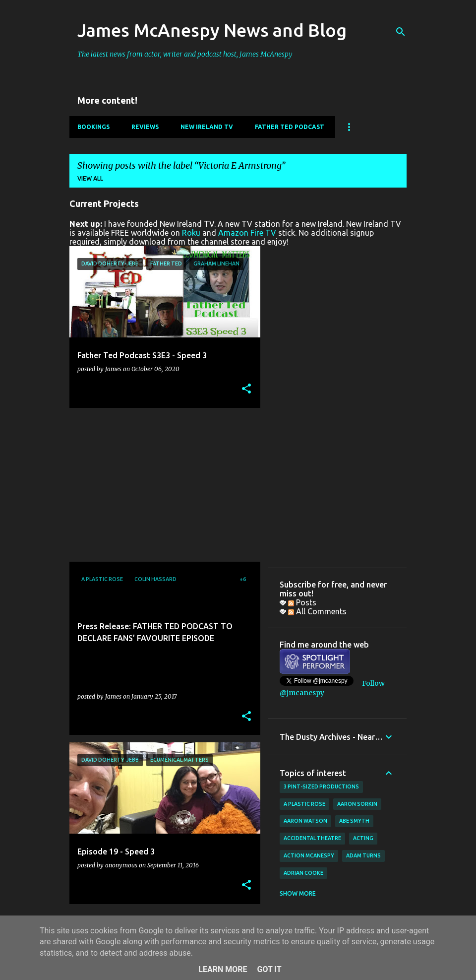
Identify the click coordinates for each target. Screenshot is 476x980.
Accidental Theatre (312, 838)
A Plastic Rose (304, 804)
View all (90, 178)
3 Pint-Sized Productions (321, 786)
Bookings (93, 127)
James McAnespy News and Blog (212, 30)
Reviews (145, 127)
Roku (191, 233)
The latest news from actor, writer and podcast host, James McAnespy (185, 54)
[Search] (401, 32)
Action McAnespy (309, 855)
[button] (246, 389)
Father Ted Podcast (290, 127)
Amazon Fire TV (247, 233)
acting (363, 838)
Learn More (223, 969)
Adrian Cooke (303, 873)
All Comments (317, 611)
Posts (302, 602)
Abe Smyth (354, 821)
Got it (269, 969)
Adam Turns (363, 855)
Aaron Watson (305, 821)
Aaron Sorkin (357, 804)
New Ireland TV (207, 127)
